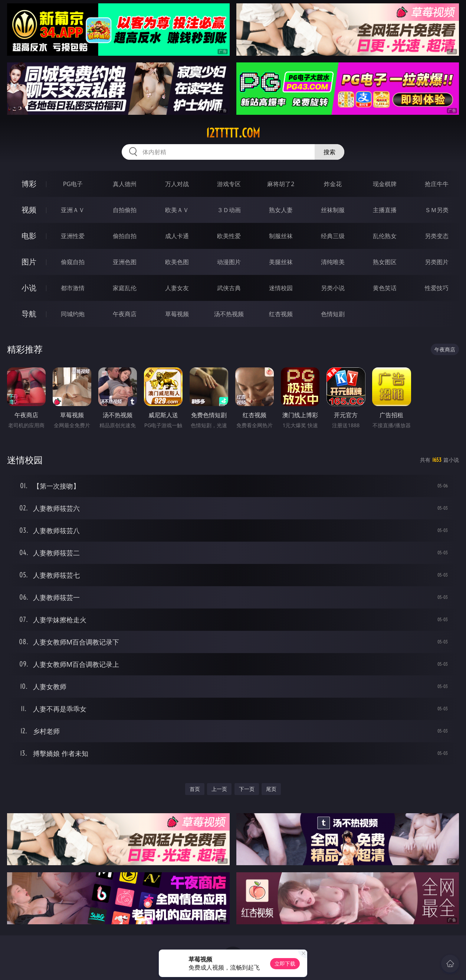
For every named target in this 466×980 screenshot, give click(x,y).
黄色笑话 (385, 288)
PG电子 (73, 184)
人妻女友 (177, 288)
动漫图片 (229, 262)
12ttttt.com (233, 133)
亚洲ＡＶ (73, 210)
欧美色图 (177, 262)
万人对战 (177, 184)
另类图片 (437, 262)
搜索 (329, 152)
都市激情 (73, 288)
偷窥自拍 (73, 262)
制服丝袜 (281, 236)
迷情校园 (281, 288)
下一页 (247, 789)
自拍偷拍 (125, 210)
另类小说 (333, 288)
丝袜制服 (333, 210)
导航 (29, 314)
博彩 (29, 184)
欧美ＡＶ (177, 210)
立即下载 (285, 963)
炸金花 (333, 184)
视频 (29, 210)
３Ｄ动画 (229, 210)
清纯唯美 (333, 262)
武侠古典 (229, 288)
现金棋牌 (385, 184)
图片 (29, 262)
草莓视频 (177, 314)
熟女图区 (385, 262)
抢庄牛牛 (437, 184)
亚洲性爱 (73, 236)
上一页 (219, 789)
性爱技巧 (437, 288)
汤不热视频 (229, 314)
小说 (29, 288)
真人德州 (125, 184)
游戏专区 (229, 184)
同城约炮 (73, 314)
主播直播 (385, 210)
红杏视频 (281, 314)
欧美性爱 (229, 236)
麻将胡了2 (281, 184)
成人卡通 (177, 236)
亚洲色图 (125, 262)
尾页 (271, 789)
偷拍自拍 (125, 236)
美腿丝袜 (281, 262)
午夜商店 (125, 314)
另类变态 (437, 236)
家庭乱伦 (125, 288)
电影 (29, 236)
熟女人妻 (281, 210)
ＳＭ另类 (437, 210)
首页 (195, 789)
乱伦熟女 (385, 236)
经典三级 (333, 236)
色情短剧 (333, 314)
